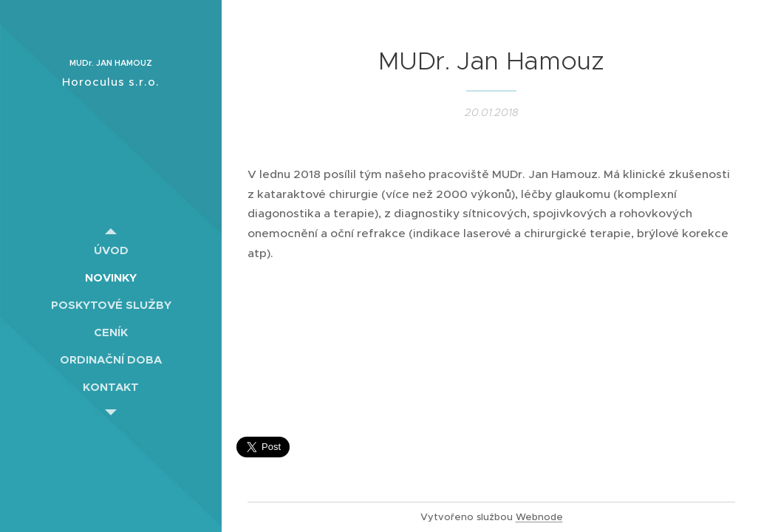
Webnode (539, 517)
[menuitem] (111, 250)
